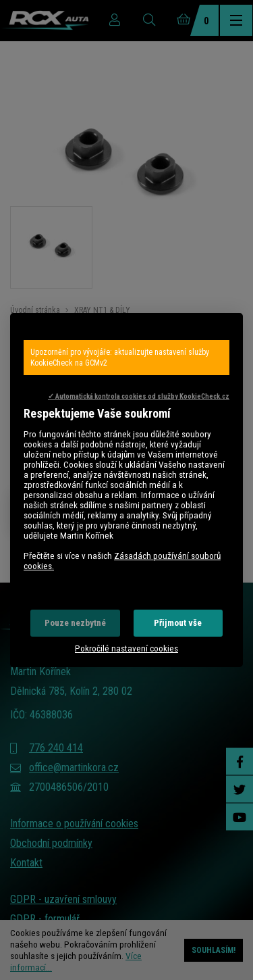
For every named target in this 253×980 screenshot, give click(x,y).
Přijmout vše (178, 623)
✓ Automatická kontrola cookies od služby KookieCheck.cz (139, 396)
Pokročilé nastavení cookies (126, 648)
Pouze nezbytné (75, 623)
